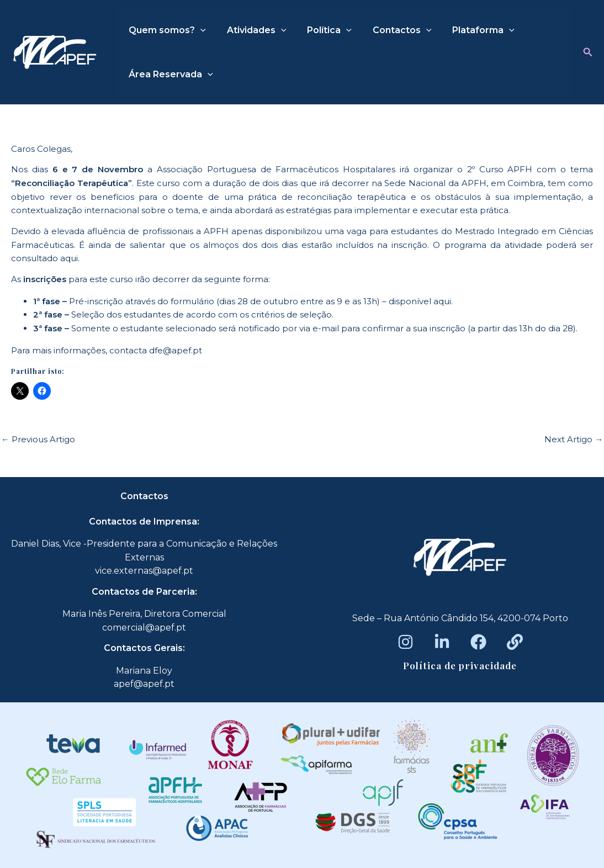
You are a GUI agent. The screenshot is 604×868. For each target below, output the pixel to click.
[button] (588, 52)
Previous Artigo (38, 439)
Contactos (391, 30)
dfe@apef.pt (176, 350)
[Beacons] (515, 642)
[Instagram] (406, 642)
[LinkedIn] (442, 642)
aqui (69, 258)
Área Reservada (169, 75)
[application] (199, 30)
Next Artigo (574, 439)
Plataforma (468, 30)
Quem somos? (166, 30)
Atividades (252, 30)
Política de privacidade (460, 665)
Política (321, 30)
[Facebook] (478, 642)
